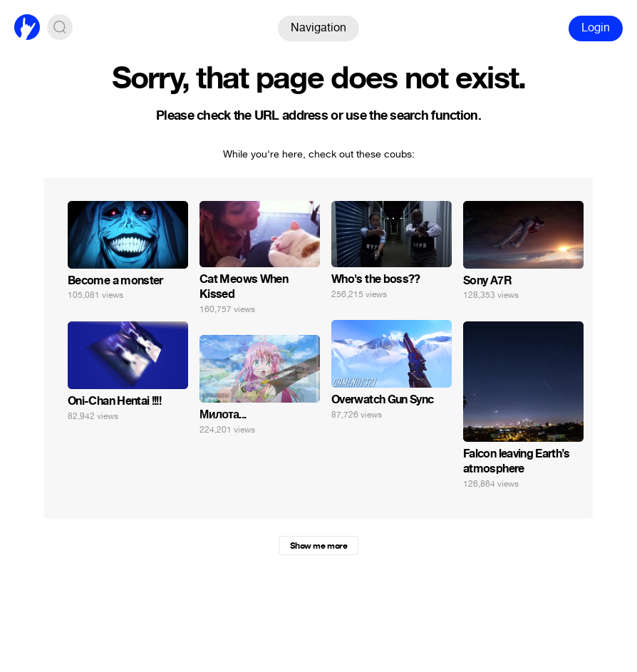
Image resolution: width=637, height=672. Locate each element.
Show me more (318, 546)
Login (596, 27)
